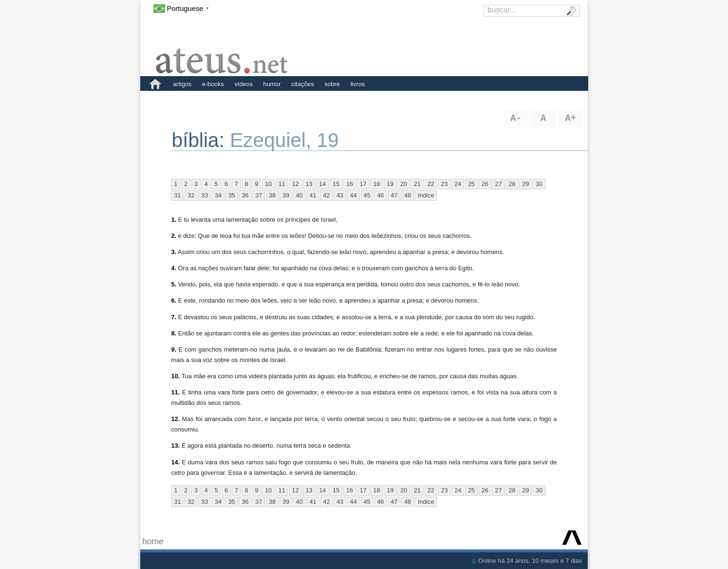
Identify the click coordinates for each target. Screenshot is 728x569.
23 (444, 184)
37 (259, 195)
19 (390, 184)
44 (353, 195)
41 (313, 195)
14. (175, 462)
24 (458, 184)
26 (485, 184)
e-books (213, 84)
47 (394, 195)
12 (295, 184)
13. (175, 446)
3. (174, 252)
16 (349, 184)
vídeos (243, 84)
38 (272, 195)
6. (174, 300)
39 (286, 195)
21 (417, 184)
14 (322, 184)
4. (174, 268)
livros (358, 84)
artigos (182, 84)
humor (272, 84)
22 (431, 184)
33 (204, 195)
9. (174, 349)
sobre (332, 84)
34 (218, 195)
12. (175, 419)
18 (377, 184)
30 (539, 184)
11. (175, 392)
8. (174, 333)
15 (336, 184)
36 (245, 195)
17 (363, 184)
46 (380, 195)
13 (309, 184)
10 (268, 184)
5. (174, 284)
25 (471, 184)
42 (326, 195)
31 (177, 195)
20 (404, 184)
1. (174, 220)
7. (174, 317)
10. (175, 376)
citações (302, 84)
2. (174, 236)
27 (498, 184)
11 (282, 184)
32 (191, 195)
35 (232, 195)
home (153, 541)
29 (525, 184)
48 (408, 195)
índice (426, 195)
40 (299, 195)
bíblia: (201, 140)
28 (512, 184)
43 (340, 195)
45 (367, 195)
